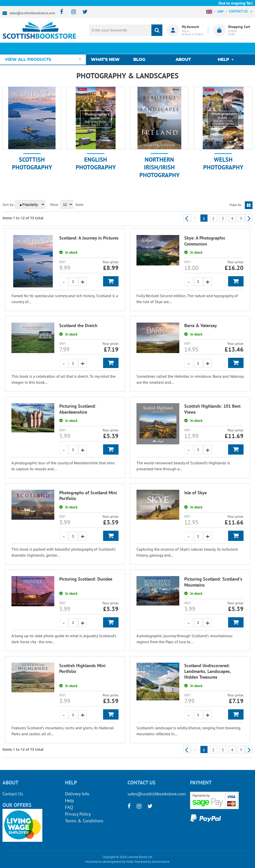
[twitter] (83, 12)
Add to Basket (111, 281)
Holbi (130, 862)
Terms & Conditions (84, 821)
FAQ (69, 807)
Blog (140, 48)
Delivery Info (77, 794)
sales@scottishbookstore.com (32, 13)
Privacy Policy (78, 814)
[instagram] (71, 12)
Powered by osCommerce (152, 862)
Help (69, 801)
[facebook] (60, 12)
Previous (187, 218)
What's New (108, 48)
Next (249, 218)
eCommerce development (103, 862)
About (183, 48)
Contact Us (13, 794)
